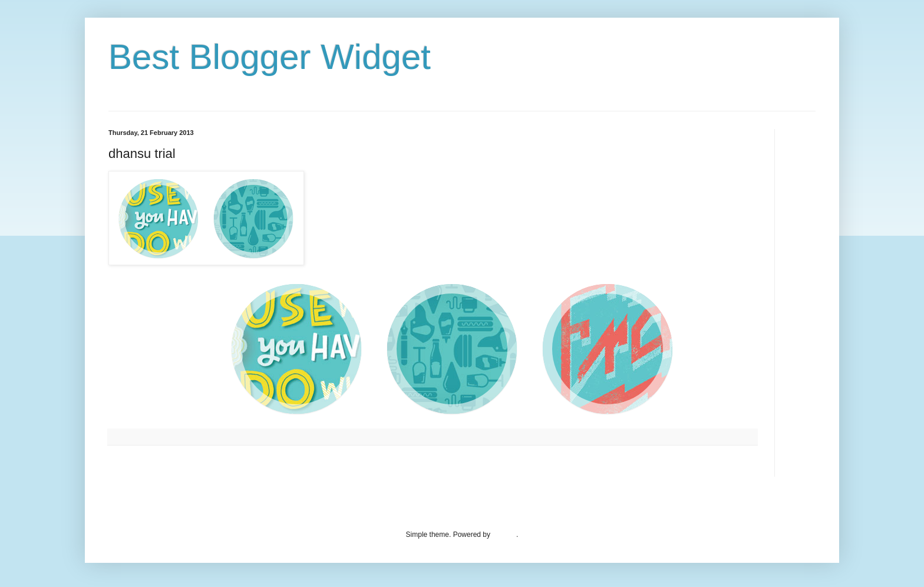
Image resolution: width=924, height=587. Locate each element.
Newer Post (130, 465)
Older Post (737, 465)
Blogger (504, 535)
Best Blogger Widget (270, 57)
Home (434, 465)
